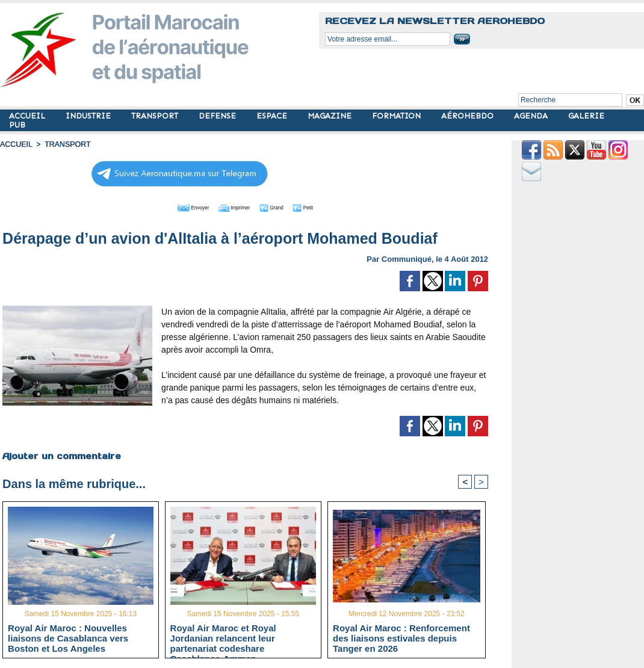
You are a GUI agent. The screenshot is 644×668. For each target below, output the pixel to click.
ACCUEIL (28, 116)
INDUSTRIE (89, 116)
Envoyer (177, 206)
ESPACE (273, 116)
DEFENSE (218, 116)
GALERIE (586, 116)
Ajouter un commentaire (61, 455)
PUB (17, 125)
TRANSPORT (156, 116)
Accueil (16, 144)
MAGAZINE (331, 116)
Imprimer (232, 206)
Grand (282, 206)
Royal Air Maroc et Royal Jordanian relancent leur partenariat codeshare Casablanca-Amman (223, 638)
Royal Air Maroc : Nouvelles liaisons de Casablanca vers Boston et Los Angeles (68, 638)
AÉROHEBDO (469, 116)
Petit (323, 206)
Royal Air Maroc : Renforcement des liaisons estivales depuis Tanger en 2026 (401, 638)
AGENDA (532, 116)
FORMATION (398, 116)
